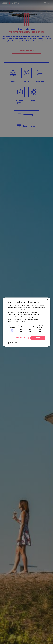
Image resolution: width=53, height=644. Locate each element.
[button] (14, 343)
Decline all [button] (21, 338)
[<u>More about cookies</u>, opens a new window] (22, 322)
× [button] (47, 300)
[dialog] (26, 322)
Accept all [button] (38, 338)
